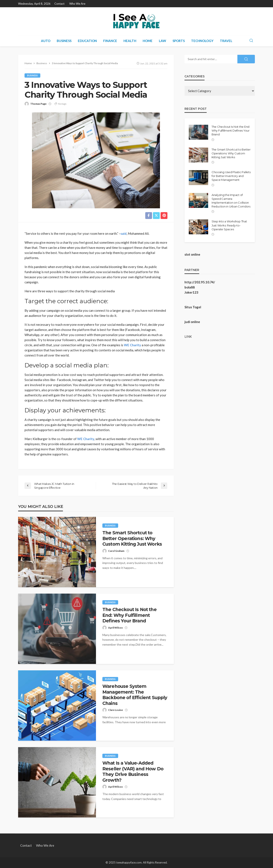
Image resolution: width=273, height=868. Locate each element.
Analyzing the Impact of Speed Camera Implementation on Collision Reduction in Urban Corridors (231, 201)
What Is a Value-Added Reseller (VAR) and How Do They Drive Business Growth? (133, 772)
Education (87, 41)
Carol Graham (116, 551)
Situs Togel (193, 307)
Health (130, 41)
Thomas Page (38, 104)
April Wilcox (115, 628)
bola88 (190, 287)
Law (163, 41)
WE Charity (132, 345)
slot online (192, 254)
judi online (192, 322)
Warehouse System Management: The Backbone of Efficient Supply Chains (135, 695)
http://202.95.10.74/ (200, 282)
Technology (202, 41)
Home (148, 41)
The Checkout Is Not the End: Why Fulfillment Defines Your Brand (129, 615)
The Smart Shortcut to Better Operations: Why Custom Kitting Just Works (132, 539)
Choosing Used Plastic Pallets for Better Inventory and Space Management (231, 176)
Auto (46, 41)
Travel (226, 41)
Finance (110, 41)
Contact (59, 4)
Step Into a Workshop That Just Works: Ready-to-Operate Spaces (229, 225)
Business (64, 41)
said (123, 233)
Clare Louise (115, 710)
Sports (179, 41)
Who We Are (77, 4)
